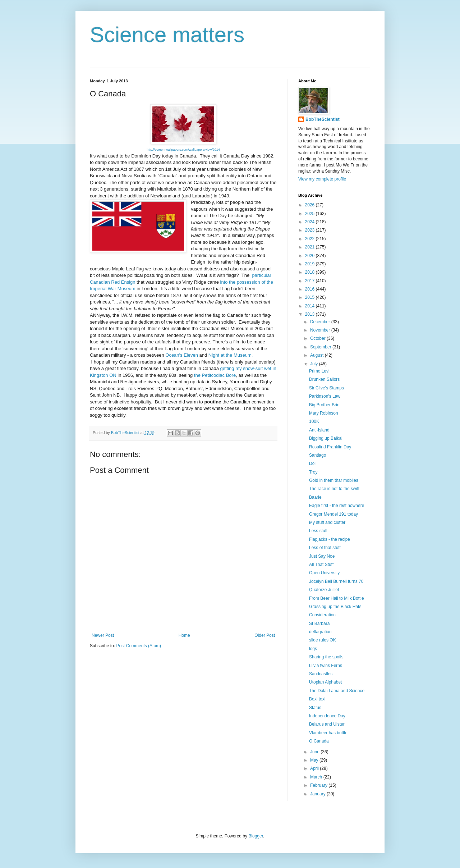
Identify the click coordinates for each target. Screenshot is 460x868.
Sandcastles (321, 674)
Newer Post (103, 635)
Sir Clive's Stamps (326, 388)
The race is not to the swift (334, 489)
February (319, 785)
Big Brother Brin (324, 405)
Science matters (167, 35)
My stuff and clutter (327, 522)
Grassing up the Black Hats (335, 607)
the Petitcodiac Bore (215, 375)
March (317, 777)
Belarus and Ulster (327, 724)
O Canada (319, 741)
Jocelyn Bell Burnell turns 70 (336, 581)
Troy (313, 472)
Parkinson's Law (325, 396)
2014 (310, 306)
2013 (310, 314)
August (318, 355)
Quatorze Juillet (324, 590)
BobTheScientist (323, 119)
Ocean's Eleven (182, 355)
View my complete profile (322, 179)
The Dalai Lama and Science (337, 691)
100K (314, 421)
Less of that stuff (325, 548)
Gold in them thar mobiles (334, 480)
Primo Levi (319, 371)
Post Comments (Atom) (139, 646)
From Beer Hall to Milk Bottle (337, 598)
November (321, 330)
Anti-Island (319, 430)
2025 (310, 214)
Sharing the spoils (326, 657)
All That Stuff (321, 565)
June (315, 752)
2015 (310, 297)
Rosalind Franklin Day (330, 447)
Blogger (256, 836)
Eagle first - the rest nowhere (337, 506)
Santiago (318, 455)
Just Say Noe (322, 556)
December (321, 322)
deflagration (320, 632)
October (318, 338)
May (315, 760)
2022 (310, 239)
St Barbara (319, 623)
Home (184, 635)
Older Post (265, 635)
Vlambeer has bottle (328, 733)
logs (313, 649)
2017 (310, 281)
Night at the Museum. (231, 355)
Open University (324, 573)
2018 (310, 272)
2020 (310, 256)
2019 (310, 264)
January (318, 794)
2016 (310, 289)
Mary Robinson (324, 413)
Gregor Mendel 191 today (333, 514)
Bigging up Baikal (326, 438)
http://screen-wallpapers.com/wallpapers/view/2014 (183, 150)
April (315, 768)
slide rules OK (323, 640)
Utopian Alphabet (325, 682)
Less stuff (318, 531)
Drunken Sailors (324, 379)
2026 (310, 205)
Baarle (315, 497)
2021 (310, 247)
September (321, 347)
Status (315, 708)
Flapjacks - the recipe (330, 539)
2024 (310, 222)
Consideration (322, 615)
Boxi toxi (317, 699)
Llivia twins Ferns (326, 666)
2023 (310, 230)
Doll (313, 463)
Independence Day (327, 716)
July (315, 364)
